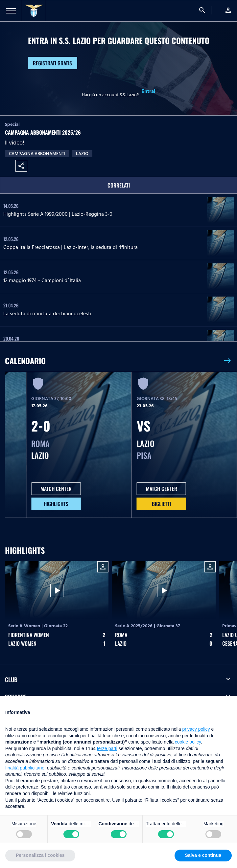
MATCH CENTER (56, 489)
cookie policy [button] (188, 742)
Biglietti (161, 504)
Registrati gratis (52, 63)
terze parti (107, 748)
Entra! (148, 91)
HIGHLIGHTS (56, 504)
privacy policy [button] (196, 729)
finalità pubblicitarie (25, 768)
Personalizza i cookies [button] (40, 855)
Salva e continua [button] (203, 855)
